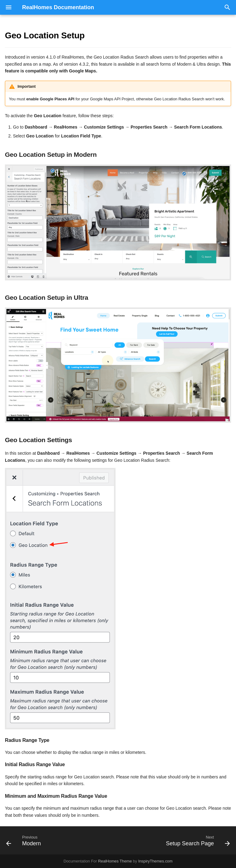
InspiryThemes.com (155, 861)
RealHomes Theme (115, 861)
